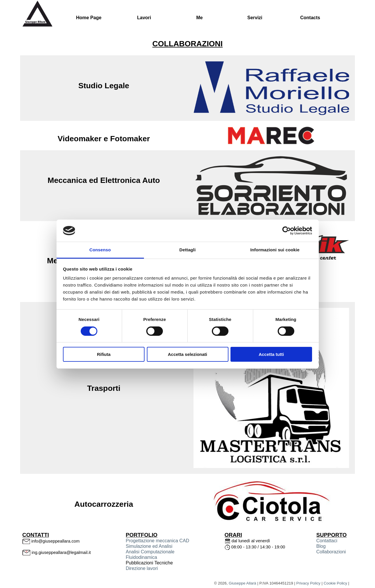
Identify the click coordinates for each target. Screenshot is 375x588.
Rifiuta (104, 354)
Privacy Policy (308, 583)
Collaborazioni (331, 552)
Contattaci (327, 541)
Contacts (310, 18)
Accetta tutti (271, 354)
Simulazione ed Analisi (149, 546)
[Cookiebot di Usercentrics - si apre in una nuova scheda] (287, 231)
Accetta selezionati (187, 354)
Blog (321, 546)
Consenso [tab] (100, 250)
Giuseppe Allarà (242, 583)
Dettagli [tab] (188, 250)
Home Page (89, 18)
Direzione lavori (142, 568)
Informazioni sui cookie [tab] (275, 250)
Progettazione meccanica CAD (158, 541)
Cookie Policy (336, 583)
